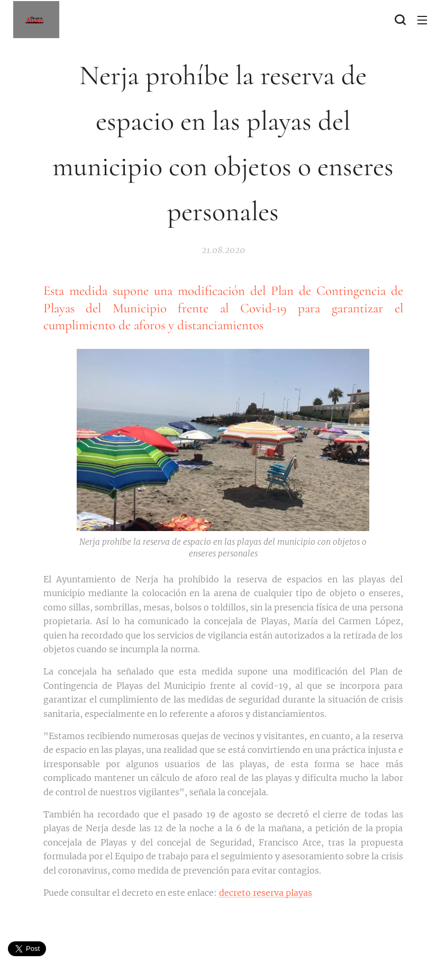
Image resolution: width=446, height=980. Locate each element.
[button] (400, 20)
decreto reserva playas (266, 892)
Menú (422, 20)
